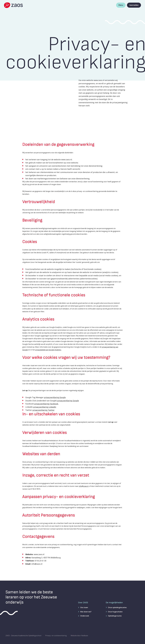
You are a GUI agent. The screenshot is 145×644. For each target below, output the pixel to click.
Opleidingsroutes (115, 616)
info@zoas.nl (84, 486)
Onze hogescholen (115, 612)
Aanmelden (134, 5)
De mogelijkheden (114, 603)
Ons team (84, 607)
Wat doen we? (86, 612)
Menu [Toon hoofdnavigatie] (121, 5)
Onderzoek (85, 616)
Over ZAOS (83, 603)
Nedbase (85, 636)
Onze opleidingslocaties (117, 607)
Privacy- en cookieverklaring (56, 636)
